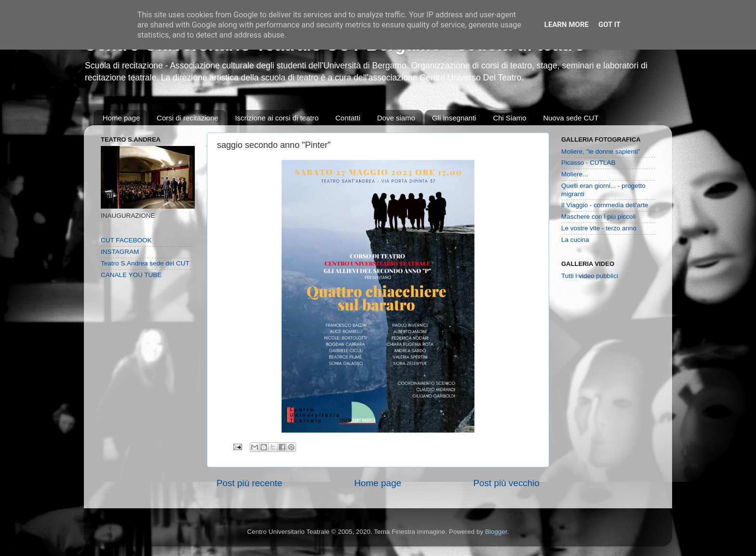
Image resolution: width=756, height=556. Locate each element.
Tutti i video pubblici (590, 276)
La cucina (575, 240)
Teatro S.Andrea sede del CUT (145, 263)
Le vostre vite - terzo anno (599, 228)
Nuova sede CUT (571, 118)
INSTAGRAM (120, 252)
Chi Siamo (509, 118)
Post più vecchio (506, 483)
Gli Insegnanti (454, 118)
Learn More (567, 25)
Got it (609, 25)
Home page (121, 118)
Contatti (348, 118)
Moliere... (575, 174)
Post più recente (250, 483)
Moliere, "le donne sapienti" (601, 152)
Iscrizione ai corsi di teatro (277, 118)
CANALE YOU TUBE (131, 275)
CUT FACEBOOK (126, 240)
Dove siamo (396, 118)
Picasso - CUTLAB (588, 163)
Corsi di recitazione (188, 118)
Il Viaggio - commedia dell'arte (605, 205)
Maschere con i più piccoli (599, 217)
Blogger (496, 532)
